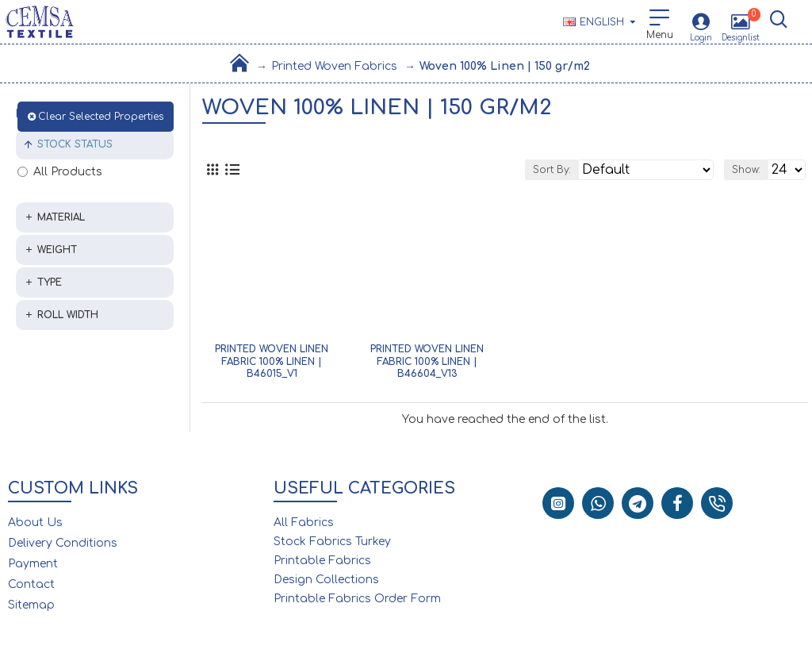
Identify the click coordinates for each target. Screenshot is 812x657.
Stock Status (75, 144)
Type (50, 282)
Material (61, 217)
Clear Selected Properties (101, 117)
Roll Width (68, 315)
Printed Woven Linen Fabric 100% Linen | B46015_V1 (272, 361)
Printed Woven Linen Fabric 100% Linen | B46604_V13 (427, 361)
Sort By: (552, 170)
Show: (746, 170)
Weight (57, 250)
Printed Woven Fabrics (334, 66)
